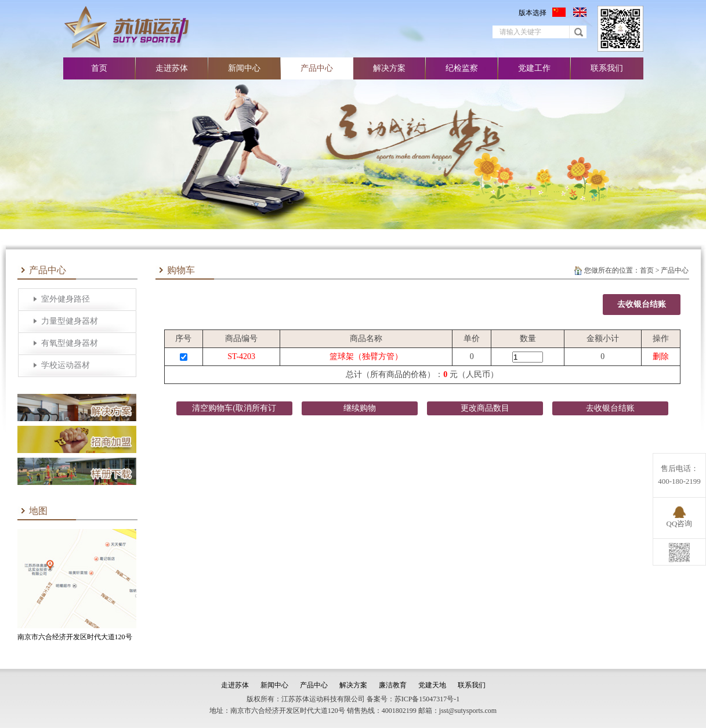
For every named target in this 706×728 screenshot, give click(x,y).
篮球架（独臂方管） (366, 356)
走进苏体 (172, 68)
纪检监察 (462, 68)
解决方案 (389, 68)
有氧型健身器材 (70, 343)
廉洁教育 (393, 685)
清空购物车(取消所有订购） (234, 410)
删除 (661, 356)
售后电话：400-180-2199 (679, 475)
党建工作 (534, 68)
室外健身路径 (66, 299)
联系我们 (607, 68)
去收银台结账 (642, 304)
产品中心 (317, 68)
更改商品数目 (485, 408)
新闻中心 (244, 68)
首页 (99, 68)
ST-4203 (241, 356)
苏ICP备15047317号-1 (427, 699)
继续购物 (360, 408)
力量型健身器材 (70, 321)
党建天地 (432, 685)
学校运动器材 (66, 365)
